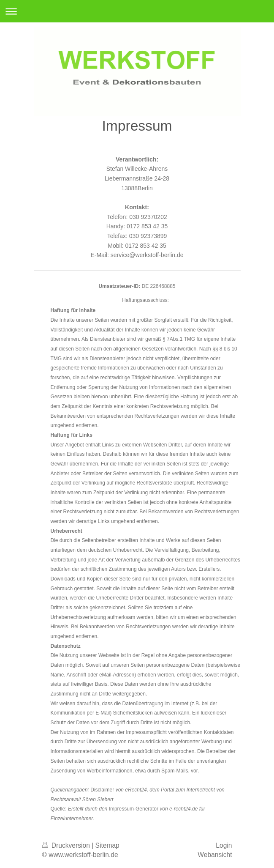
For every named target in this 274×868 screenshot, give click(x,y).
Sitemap (107, 845)
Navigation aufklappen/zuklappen (137, 11)
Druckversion (67, 845)
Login (224, 845)
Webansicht (215, 855)
